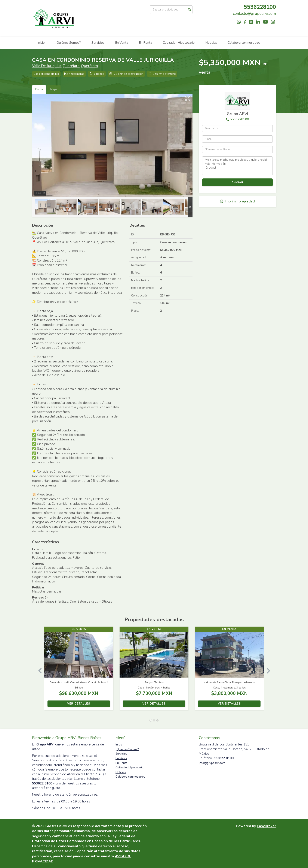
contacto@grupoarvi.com (254, 13)
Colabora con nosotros (244, 43)
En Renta (145, 43)
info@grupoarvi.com (212, 763)
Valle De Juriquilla (47, 66)
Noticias (211, 43)
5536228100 (239, 119)
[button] (38, 670)
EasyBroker (266, 826)
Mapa (54, 89)
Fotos (39, 89)
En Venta (122, 43)
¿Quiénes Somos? (68, 43)
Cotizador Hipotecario (179, 43)
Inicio (41, 43)
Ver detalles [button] (79, 704)
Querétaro (71, 66)
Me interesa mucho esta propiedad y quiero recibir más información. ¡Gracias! (237, 166)
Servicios (98, 43)
